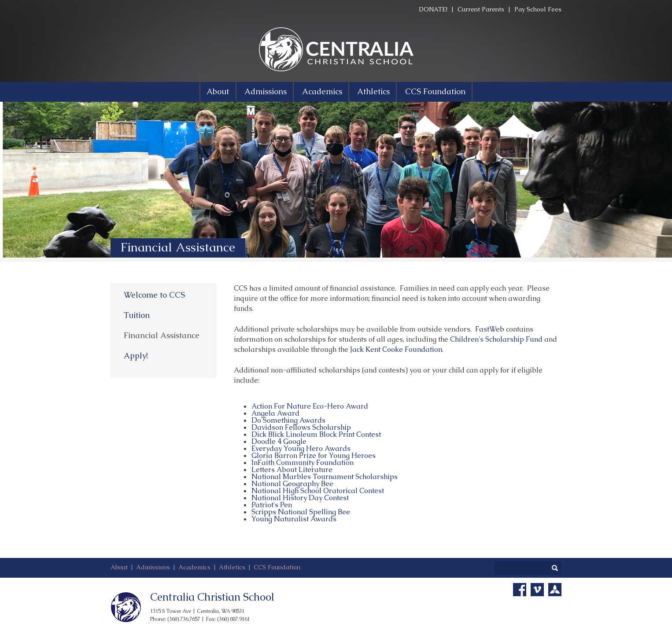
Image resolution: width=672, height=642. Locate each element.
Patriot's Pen (272, 505)
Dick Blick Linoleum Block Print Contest (316, 434)
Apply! (136, 356)
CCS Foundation (277, 567)
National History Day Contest (300, 498)
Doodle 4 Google (279, 441)
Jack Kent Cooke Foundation (396, 349)
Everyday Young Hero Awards (301, 448)
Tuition (137, 315)
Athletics (232, 567)
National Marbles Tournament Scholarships (325, 477)
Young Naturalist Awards (294, 519)
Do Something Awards (288, 420)
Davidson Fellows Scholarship (301, 427)
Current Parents (481, 9)
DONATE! (433, 9)
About (119, 567)
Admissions (153, 567)
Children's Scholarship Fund (496, 339)
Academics (194, 567)
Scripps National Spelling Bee (301, 512)
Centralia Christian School (212, 597)
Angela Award (275, 413)
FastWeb (490, 329)
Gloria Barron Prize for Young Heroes (314, 456)
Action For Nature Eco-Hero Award (310, 406)
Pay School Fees (538, 9)
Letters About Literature (292, 470)
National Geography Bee (292, 484)
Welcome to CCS (154, 295)
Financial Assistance (162, 335)
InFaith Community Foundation (303, 463)
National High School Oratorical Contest (318, 491)
